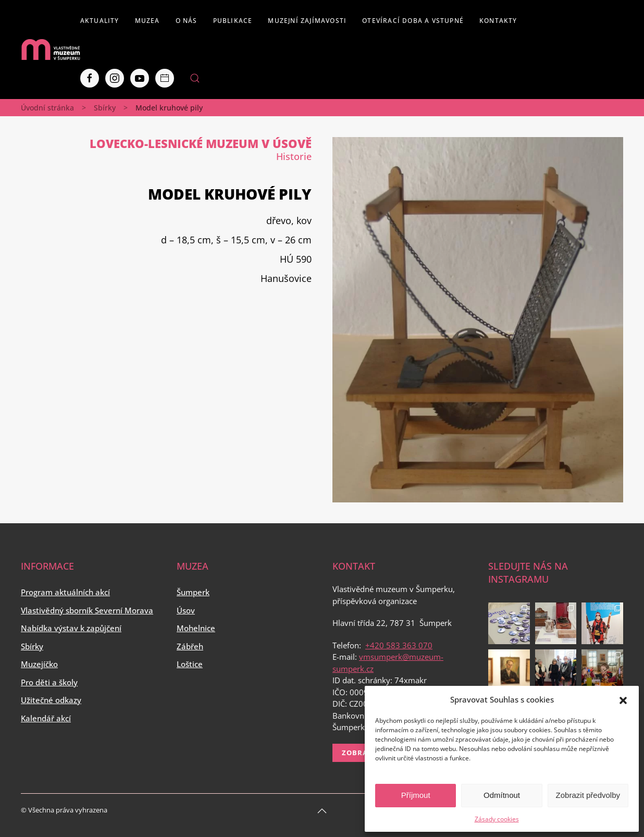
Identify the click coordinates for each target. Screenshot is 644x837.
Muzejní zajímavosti (307, 21)
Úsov (186, 610)
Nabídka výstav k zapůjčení (71, 628)
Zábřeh (190, 646)
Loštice (190, 664)
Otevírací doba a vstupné (413, 21)
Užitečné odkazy (51, 700)
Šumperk (193, 592)
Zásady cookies (497, 819)
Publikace (233, 21)
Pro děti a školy (49, 682)
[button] (623, 699)
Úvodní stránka (47, 108)
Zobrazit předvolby (588, 795)
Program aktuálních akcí (65, 592)
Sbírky (105, 108)
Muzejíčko (39, 664)
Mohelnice (196, 628)
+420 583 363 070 (399, 645)
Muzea (147, 21)
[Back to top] (322, 811)
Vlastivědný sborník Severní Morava (87, 610)
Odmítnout (502, 795)
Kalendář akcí (46, 718)
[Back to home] (51, 50)
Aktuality (100, 21)
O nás (187, 21)
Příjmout (416, 795)
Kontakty (498, 21)
